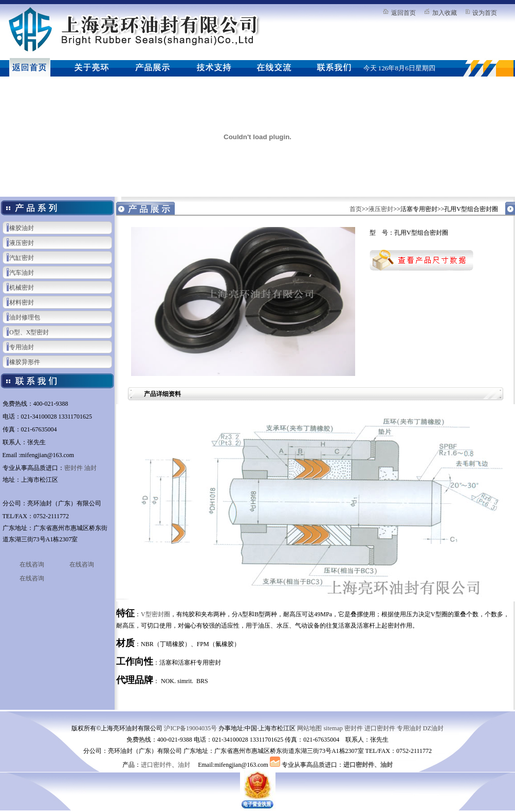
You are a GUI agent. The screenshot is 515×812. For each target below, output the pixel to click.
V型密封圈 (155, 614)
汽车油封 (22, 273)
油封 (90, 468)
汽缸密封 (22, 258)
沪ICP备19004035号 (190, 728)
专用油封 (22, 347)
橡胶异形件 (25, 362)
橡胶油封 (22, 228)
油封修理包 (25, 317)
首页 (356, 209)
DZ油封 (433, 728)
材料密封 (22, 303)
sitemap (333, 728)
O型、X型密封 (29, 332)
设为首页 (485, 13)
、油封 (383, 765)
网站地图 (309, 728)
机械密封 (22, 288)
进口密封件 (380, 728)
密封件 (73, 468)
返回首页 (403, 13)
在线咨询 (32, 564)
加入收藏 (445, 13)
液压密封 (22, 243)
